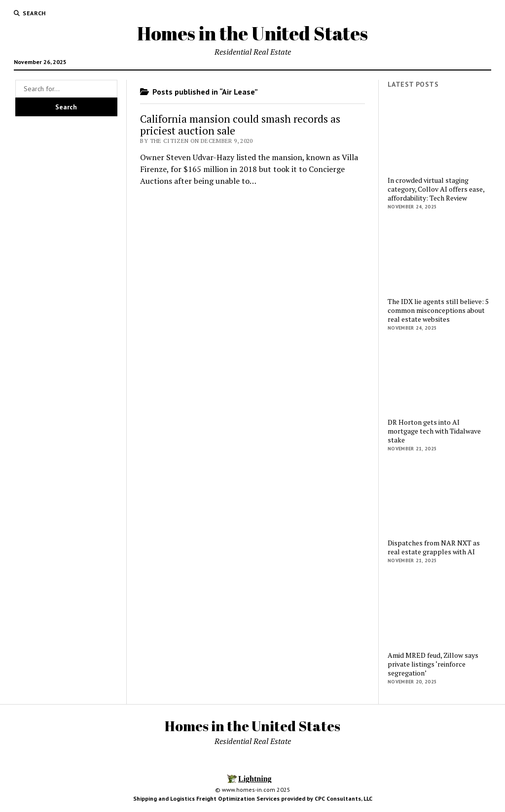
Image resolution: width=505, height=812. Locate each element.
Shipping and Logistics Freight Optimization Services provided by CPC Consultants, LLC (253, 798)
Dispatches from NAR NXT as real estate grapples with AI (434, 547)
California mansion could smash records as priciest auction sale (240, 125)
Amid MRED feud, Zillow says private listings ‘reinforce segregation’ (433, 664)
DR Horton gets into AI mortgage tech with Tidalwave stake (434, 431)
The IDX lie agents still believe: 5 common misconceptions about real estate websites (438, 310)
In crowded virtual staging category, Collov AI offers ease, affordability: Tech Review (436, 189)
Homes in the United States (252, 33)
